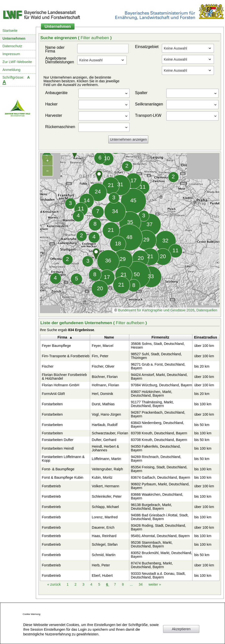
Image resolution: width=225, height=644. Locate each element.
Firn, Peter (100, 356)
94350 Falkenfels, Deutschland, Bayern (156, 448)
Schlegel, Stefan (105, 544)
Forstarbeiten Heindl (58, 448)
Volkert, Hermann (105, 486)
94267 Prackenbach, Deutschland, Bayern (158, 414)
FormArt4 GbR (54, 394)
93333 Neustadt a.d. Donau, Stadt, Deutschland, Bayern (158, 575)
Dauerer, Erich (103, 527)
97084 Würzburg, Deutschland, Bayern (162, 385)
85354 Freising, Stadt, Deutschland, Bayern (159, 469)
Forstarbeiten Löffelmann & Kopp (63, 459)
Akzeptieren (181, 629)
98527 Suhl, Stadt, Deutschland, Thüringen (156, 356)
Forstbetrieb (51, 486)
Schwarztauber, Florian (110, 433)
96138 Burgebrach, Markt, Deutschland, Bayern (151, 507)
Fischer (48, 366)
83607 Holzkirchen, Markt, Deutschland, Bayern (152, 394)
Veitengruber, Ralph (107, 469)
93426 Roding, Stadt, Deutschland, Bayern (159, 527)
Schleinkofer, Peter (107, 496)
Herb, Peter (101, 565)
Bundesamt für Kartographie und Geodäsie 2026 (156, 310)
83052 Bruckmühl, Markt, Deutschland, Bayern (162, 555)
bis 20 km (202, 366)
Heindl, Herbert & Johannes (105, 448)
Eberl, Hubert (102, 576)
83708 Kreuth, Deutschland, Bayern (159, 433)
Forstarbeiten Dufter (58, 440)
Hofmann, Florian (105, 385)
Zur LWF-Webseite (17, 62)
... (131, 584)
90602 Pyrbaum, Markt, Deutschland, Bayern (160, 486)
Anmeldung (11, 70)
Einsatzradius (206, 337)
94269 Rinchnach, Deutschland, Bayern (156, 459)
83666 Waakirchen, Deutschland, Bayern (157, 496)
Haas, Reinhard (104, 536)
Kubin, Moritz (102, 477)
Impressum (11, 54)
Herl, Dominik (102, 394)
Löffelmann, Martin (106, 459)
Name (109, 337)
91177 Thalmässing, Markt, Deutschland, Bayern (152, 404)
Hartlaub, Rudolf (105, 425)
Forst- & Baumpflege (58, 469)
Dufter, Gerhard (104, 440)
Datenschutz (12, 46)
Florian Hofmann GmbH (61, 385)
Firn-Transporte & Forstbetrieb (66, 356)
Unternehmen (14, 38)
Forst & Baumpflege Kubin (63, 477)
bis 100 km (203, 404)
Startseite (10, 31)
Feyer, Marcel (103, 346)
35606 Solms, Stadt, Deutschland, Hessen (158, 346)
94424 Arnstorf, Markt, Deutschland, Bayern (159, 377)
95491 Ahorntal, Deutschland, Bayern (160, 536)
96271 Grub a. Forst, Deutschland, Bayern (158, 366)
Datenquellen (207, 310)
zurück (55, 584)
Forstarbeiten (52, 404)
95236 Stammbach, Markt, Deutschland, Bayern (152, 544)
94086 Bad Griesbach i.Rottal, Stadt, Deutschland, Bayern (160, 517)
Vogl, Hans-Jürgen (106, 414)
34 (141, 584)
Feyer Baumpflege (56, 346)
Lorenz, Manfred (105, 517)
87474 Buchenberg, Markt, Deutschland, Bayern (152, 565)
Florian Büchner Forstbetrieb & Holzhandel (64, 377)
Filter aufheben (95, 38)
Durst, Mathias (103, 404)
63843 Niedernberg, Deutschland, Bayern (158, 425)
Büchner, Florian (105, 377)
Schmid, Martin (104, 555)
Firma (62, 337)
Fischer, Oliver (103, 366)
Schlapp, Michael (105, 507)
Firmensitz (160, 337)
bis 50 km (202, 425)
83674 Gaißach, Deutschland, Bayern (161, 477)
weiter (155, 584)
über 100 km (204, 346)
